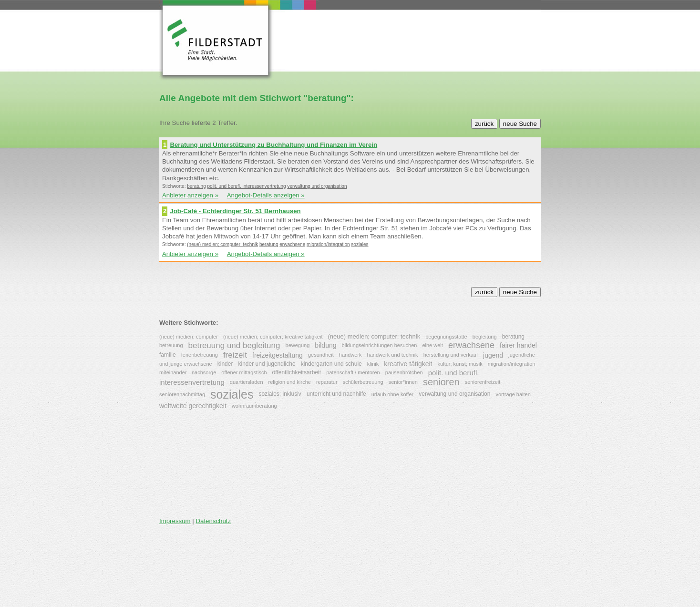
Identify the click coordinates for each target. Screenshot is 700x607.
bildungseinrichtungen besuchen (380, 345)
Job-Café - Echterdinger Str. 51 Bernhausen (235, 211)
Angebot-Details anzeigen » (266, 195)
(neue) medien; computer (189, 337)
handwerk (350, 355)
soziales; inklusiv (280, 394)
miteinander (174, 372)
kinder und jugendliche (267, 364)
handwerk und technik (393, 355)
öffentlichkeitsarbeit (297, 372)
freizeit (235, 355)
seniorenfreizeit (483, 382)
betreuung (171, 345)
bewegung (298, 345)
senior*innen (403, 382)
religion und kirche (290, 382)
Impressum (175, 521)
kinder (225, 364)
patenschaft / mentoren (353, 372)
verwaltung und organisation (317, 186)
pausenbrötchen (404, 372)
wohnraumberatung (254, 406)
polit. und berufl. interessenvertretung (247, 186)
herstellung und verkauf (451, 355)
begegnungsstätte (446, 337)
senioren (441, 382)
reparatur (327, 382)
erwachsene (292, 244)
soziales (360, 244)
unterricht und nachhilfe (336, 394)
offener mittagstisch (244, 372)
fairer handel (518, 345)
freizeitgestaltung (278, 355)
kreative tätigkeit (408, 364)
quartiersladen (247, 382)
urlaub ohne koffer (392, 394)
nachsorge (204, 372)
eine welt (432, 345)
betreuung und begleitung (234, 345)
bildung (325, 345)
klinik (373, 364)
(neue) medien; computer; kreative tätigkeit (273, 337)
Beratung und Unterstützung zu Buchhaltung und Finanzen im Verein (273, 145)
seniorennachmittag (182, 394)
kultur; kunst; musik (460, 364)
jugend (493, 355)
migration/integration (328, 244)
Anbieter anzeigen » (190, 195)
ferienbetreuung (200, 355)
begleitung (485, 337)
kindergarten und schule (331, 364)
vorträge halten (513, 394)
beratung (196, 186)
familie (168, 354)
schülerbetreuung (363, 382)
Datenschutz (213, 521)
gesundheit (321, 355)
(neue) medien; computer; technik (222, 244)
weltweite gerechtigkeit (193, 406)
